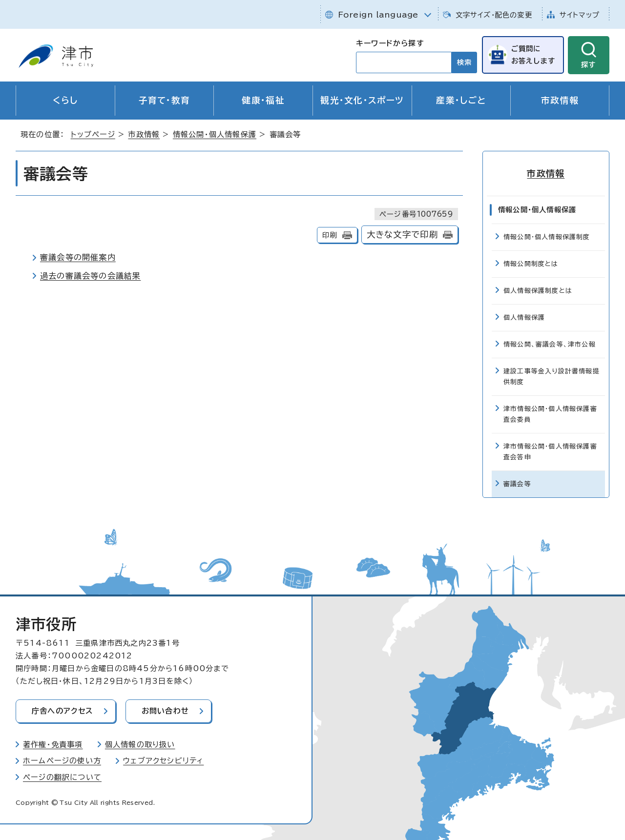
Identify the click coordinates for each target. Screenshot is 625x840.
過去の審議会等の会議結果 (90, 276)
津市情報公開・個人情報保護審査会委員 (550, 414)
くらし (65, 100)
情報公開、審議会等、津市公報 (550, 344)
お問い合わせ (165, 711)
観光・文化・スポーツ (362, 100)
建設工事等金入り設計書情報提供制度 (552, 377)
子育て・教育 (165, 100)
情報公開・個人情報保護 (215, 134)
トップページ (93, 134)
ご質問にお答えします (533, 54)
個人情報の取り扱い (140, 744)
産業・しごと (461, 100)
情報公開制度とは (531, 264)
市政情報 (560, 100)
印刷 (330, 235)
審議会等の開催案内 (78, 257)
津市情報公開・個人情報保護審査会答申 (550, 452)
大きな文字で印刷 (403, 235)
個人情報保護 (524, 318)
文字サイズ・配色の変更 (494, 15)
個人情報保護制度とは (538, 291)
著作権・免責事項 (53, 744)
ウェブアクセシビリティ (163, 761)
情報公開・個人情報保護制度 (547, 237)
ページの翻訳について (62, 777)
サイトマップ (580, 15)
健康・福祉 (263, 100)
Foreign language (378, 15)
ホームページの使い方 (62, 761)
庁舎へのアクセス (62, 711)
